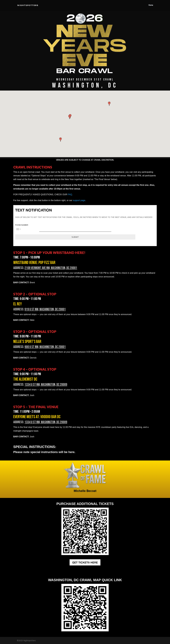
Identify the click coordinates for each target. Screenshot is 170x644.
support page (79, 200)
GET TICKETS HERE (85, 562)
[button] (109, 104)
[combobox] (18, 229)
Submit (75, 237)
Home (151, 5)
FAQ (70, 194)
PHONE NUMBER (22, 225)
